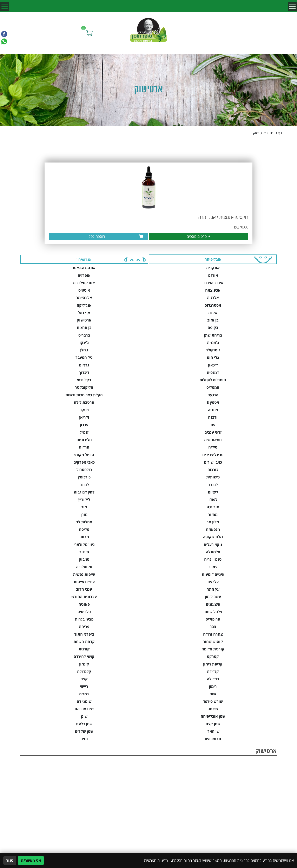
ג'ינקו (84, 343)
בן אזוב (213, 320)
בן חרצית (84, 327)
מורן (84, 515)
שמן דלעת (84, 724)
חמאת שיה (213, 440)
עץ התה (213, 589)
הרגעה (213, 395)
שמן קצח (213, 724)
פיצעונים (213, 604)
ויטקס (84, 410)
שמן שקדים (84, 731)
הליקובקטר (84, 387)
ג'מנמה (213, 343)
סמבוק (84, 559)
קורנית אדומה (213, 649)
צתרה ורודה (213, 634)
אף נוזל (84, 313)
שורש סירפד (213, 701)
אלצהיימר (84, 298)
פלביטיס (84, 612)
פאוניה (84, 604)
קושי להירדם (84, 656)
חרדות (84, 447)
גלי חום (213, 357)
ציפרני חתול (84, 634)
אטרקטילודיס (84, 283)
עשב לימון (213, 597)
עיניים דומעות (213, 574)
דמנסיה (213, 372)
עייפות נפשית (84, 574)
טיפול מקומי (84, 455)
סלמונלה (213, 552)
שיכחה (213, 709)
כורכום (213, 470)
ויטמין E (213, 402)
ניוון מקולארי (84, 544)
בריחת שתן (213, 335)
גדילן (84, 350)
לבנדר (213, 485)
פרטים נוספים (199, 236)
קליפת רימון (213, 664)
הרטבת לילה (84, 402)
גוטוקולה (213, 350)
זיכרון (84, 425)
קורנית (84, 649)
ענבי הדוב (84, 589)
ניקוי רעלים (213, 544)
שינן (84, 716)
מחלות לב (84, 522)
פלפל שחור (213, 612)
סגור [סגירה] (10, 860)
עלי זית (213, 582)
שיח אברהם (84, 709)
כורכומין (84, 477)
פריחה (84, 627)
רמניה (84, 694)
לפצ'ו (213, 499)
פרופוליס (213, 619)
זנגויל (84, 432)
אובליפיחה (213, 259)
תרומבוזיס (213, 739)
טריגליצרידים (213, 455)
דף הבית (276, 133)
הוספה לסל (97, 236)
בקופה (213, 327)
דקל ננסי (84, 380)
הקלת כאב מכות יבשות (84, 395)
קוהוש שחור (213, 642)
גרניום (84, 365)
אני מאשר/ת (31, 860)
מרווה (84, 537)
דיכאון (213, 365)
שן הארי (213, 731)
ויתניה (213, 410)
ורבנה (213, 417)
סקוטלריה (84, 567)
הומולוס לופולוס (213, 380)
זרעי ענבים (213, 432)
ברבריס (84, 335)
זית (213, 425)
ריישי (84, 686)
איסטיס (84, 290)
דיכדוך (84, 372)
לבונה (84, 485)
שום (213, 694)
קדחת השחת (84, 642)
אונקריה (213, 268)
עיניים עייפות (84, 582)
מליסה (84, 529)
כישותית (213, 477)
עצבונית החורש (84, 597)
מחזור (213, 515)
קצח (84, 679)
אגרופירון (84, 259)
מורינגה (213, 507)
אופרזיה (84, 275)
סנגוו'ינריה (213, 559)
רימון (213, 686)
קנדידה (213, 671)
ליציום (213, 492)
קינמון (84, 664)
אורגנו (213, 275)
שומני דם (84, 701)
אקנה (213, 313)
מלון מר (213, 522)
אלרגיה (213, 298)
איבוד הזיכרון (213, 283)
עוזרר (213, 567)
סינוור (84, 552)
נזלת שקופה (213, 537)
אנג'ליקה (84, 305)
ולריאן (84, 417)
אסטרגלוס (213, 305)
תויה (84, 739)
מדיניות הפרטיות (156, 860)
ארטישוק (84, 320)
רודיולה (213, 679)
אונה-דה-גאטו (84, 268)
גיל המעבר (84, 357)
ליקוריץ (84, 499)
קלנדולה (84, 671)
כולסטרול (84, 470)
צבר (213, 627)
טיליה (213, 447)
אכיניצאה (213, 290)
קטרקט (213, 656)
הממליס (213, 387)
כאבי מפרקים (84, 462)
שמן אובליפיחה (213, 716)
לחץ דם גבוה (84, 492)
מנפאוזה (213, 529)
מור (84, 507)
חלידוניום (84, 440)
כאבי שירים (213, 462)
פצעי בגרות (84, 619)
